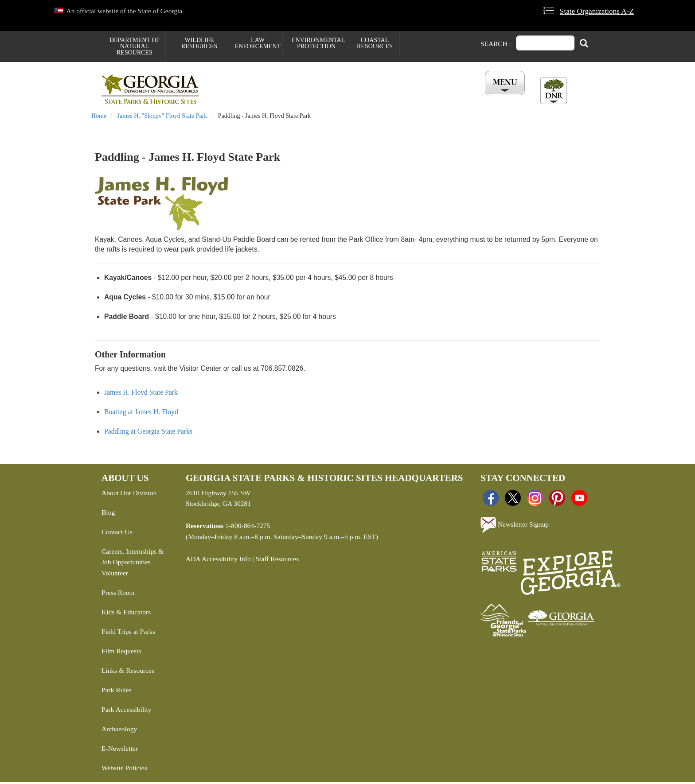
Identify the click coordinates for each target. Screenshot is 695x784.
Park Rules (117, 692)
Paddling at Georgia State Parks (148, 433)
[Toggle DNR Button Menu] (554, 91)
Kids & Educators (126, 614)
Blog (108, 514)
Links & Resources (128, 672)
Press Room (118, 594)
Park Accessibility (127, 711)
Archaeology (119, 731)
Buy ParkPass (398, 98)
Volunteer (115, 575)
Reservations (295, 98)
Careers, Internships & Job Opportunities (133, 558)
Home (99, 118)
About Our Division (129, 494)
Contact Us (117, 533)
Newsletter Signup (515, 526)
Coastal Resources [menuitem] (375, 43)
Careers (346, 98)
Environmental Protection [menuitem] (316, 43)
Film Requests (121, 653)
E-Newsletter (120, 750)
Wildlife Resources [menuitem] (199, 43)
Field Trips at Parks (128, 633)
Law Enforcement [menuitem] (258, 43)
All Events (454, 98)
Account (502, 98)
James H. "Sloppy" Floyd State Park (162, 118)
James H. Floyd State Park (141, 394)
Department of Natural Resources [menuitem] (135, 46)
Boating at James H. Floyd (141, 413)
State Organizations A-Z (597, 11)
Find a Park (238, 98)
